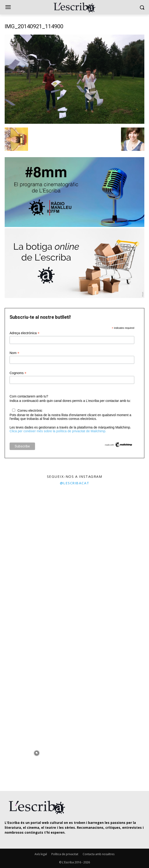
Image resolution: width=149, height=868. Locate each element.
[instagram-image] (37, 525)
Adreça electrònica (25, 333)
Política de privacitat (65, 854)
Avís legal (41, 854)
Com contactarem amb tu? (29, 396)
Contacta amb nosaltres (99, 854)
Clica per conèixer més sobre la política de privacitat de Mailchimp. (58, 431)
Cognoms (18, 373)
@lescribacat (75, 483)
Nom (14, 353)
